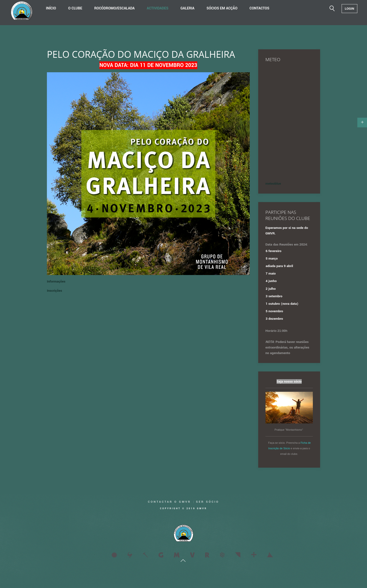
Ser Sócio (208, 502)
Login (349, 9)
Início (51, 8)
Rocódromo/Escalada (114, 8)
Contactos (259, 8)
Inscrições (55, 291)
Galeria (187, 8)
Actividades (158, 8)
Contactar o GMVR (169, 502)
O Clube (75, 8)
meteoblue (273, 184)
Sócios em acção (222, 8)
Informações (56, 281)
